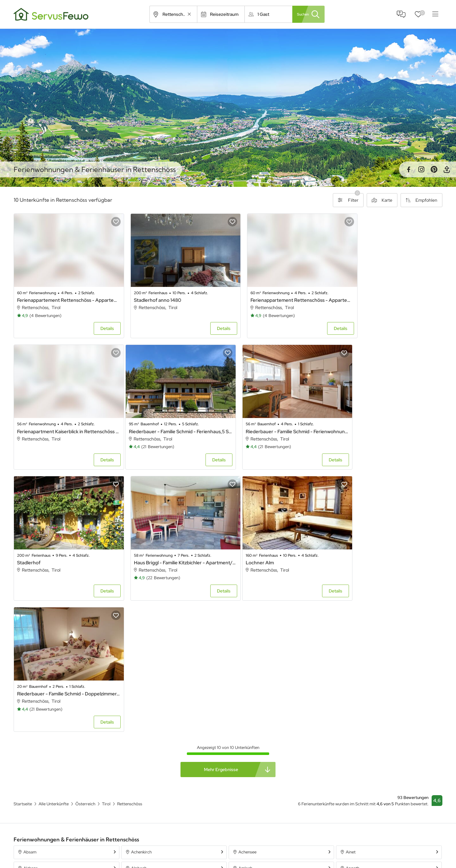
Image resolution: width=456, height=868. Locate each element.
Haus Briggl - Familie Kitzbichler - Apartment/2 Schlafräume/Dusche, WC (391, 421)
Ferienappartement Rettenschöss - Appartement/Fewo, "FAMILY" (282, 295)
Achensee (247, 705)
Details (99, 323)
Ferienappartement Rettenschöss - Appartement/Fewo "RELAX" (65, 295)
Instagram (421, 169)
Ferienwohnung (307, 845)
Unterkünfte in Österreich (201, 856)
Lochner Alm (31, 547)
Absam (30, 705)
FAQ (401, 14)
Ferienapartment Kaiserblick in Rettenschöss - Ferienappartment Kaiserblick (391, 295)
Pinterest (434, 169)
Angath (353, 721)
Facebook (408, 169)
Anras (136, 737)
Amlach (245, 721)
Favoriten (422, 13)
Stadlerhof (246, 421)
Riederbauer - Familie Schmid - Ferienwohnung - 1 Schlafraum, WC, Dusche (174, 421)
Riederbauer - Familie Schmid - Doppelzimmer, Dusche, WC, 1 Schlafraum (174, 547)
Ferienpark (302, 856)
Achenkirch (141, 705)
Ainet (351, 705)
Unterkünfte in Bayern (198, 845)
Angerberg (34, 737)
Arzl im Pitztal (251, 737)
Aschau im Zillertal (363, 737)
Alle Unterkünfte (192, 833)
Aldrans (31, 721)
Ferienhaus (302, 833)
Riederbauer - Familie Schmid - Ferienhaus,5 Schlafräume (65, 421)
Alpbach (139, 721)
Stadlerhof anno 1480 (150, 295)
